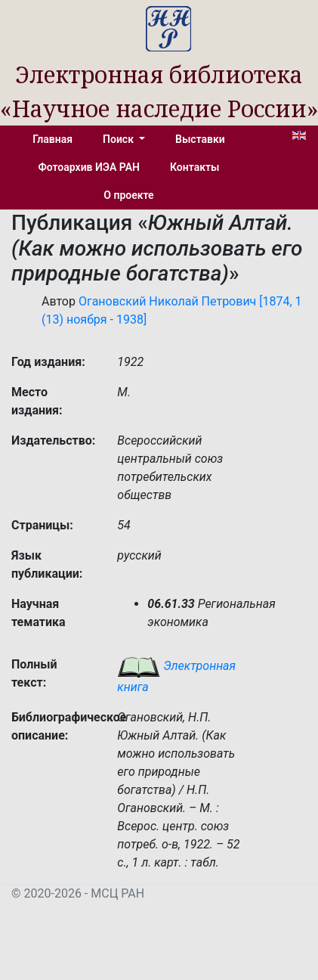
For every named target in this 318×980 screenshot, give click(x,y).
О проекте (128, 195)
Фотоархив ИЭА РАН (90, 167)
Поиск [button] (119, 139)
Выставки (200, 139)
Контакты (195, 167)
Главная (52, 139)
